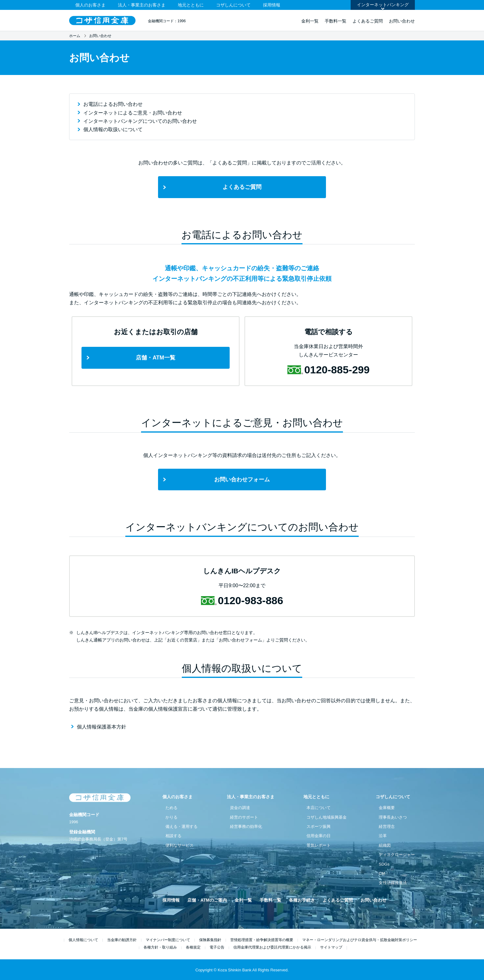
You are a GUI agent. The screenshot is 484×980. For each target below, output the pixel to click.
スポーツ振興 (319, 826)
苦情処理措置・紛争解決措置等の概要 (262, 940)
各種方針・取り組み (160, 947)
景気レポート (319, 845)
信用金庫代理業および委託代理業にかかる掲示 (272, 947)
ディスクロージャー (397, 855)
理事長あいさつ (393, 817)
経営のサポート (244, 817)
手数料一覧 (336, 21)
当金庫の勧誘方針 (122, 940)
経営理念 (387, 826)
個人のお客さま (90, 5)
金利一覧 (310, 21)
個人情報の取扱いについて (113, 129)
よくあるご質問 (368, 21)
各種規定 (193, 947)
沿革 (383, 836)
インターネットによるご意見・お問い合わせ (133, 113)
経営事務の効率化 (246, 826)
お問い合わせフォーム (242, 480)
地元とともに (191, 5)
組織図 (385, 845)
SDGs (384, 864)
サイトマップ (331, 947)
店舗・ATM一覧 (156, 358)
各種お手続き (302, 900)
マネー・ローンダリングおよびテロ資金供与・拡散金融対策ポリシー (360, 940)
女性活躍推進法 (393, 883)
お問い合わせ (402, 21)
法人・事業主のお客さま (142, 5)
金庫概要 (387, 808)
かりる (171, 817)
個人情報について (83, 940)
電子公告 (217, 947)
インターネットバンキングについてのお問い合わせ (140, 121)
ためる (171, 808)
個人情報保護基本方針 (102, 727)
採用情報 (272, 5)
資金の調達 (240, 808)
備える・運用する (181, 826)
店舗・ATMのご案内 (207, 900)
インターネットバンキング (383, 5)
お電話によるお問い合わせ (113, 104)
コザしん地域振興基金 (327, 817)
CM (382, 873)
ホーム (75, 36)
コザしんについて (233, 5)
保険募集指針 (210, 940)
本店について (319, 808)
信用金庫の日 (319, 836)
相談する (173, 836)
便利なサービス (179, 845)
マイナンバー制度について (168, 940)
